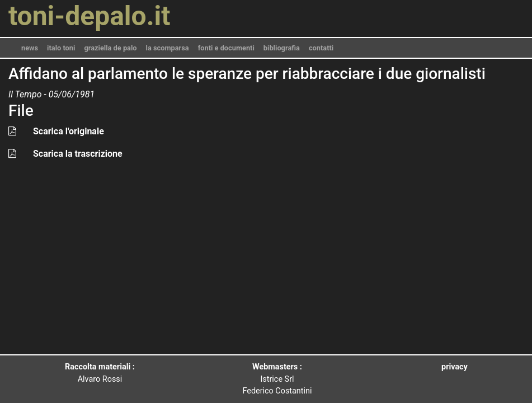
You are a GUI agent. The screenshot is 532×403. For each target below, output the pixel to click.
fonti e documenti (226, 48)
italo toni (61, 48)
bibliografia (282, 48)
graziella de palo (110, 48)
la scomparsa (168, 48)
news (30, 48)
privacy (455, 367)
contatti (321, 48)
